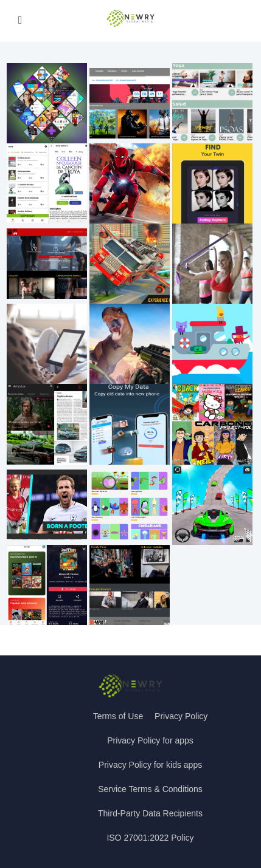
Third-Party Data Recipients (150, 813)
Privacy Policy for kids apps (150, 765)
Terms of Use (118, 716)
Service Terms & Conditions (150, 789)
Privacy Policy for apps (150, 740)
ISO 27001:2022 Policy (150, 838)
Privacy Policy (181, 716)
